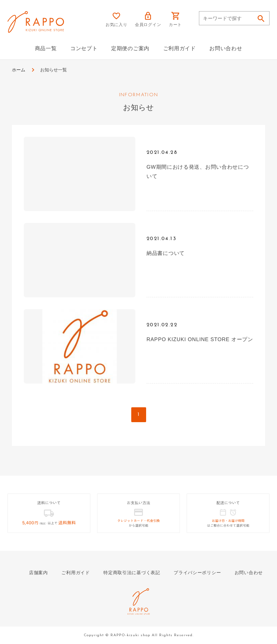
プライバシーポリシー (197, 573)
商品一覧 (46, 48)
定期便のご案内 (130, 48)
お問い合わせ (226, 48)
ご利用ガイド (180, 48)
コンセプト (84, 48)
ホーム (19, 70)
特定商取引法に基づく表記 (132, 573)
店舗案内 (38, 573)
